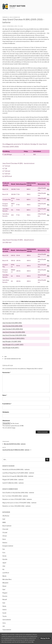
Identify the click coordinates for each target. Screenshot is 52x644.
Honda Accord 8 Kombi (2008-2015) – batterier (16, 469)
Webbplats (6, 412)
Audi (4, 519)
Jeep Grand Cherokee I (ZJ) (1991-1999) (14, 332)
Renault (5, 599)
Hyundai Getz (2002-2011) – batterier (24, 493)
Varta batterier (7, 620)
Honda (4, 556)
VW (4, 626)
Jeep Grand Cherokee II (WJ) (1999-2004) (14, 335)
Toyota (4, 616)
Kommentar (7, 372)
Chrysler (5, 532)
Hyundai (5, 559)
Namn (5, 395)
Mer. (21, 642)
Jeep (6, 357)
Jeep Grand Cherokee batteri (13, 359)
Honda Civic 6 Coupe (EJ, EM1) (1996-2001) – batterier (18, 476)
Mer (48, 189)
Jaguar (4, 563)
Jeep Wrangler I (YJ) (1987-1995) (12, 341)
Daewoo (5, 543)
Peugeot (5, 593)
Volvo (4, 623)
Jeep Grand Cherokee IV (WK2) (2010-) (14, 338)
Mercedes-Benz (7, 579)
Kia (3, 569)
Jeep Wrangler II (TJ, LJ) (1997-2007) (13, 345)
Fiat (4, 549)
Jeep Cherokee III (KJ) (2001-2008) (12, 326)
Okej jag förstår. (45, 637)
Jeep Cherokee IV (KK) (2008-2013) (13, 329)
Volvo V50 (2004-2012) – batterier (18, 496)
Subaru (5, 610)
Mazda (4, 576)
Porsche (5, 596)
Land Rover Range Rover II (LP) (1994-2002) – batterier (18, 473)
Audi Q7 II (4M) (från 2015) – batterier (13, 483)
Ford (4, 553)
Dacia (4, 539)
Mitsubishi (5, 583)
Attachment (6, 421)
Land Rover (6, 573)
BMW (4, 522)
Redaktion (17, 17)
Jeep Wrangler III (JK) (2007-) (11, 348)
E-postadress (7, 404)
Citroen (5, 536)
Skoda (4, 606)
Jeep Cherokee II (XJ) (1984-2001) (12, 323)
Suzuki (4, 613)
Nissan (4, 586)
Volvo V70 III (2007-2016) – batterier (21, 499)
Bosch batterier (7, 526)
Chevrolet (5, 529)
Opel (4, 589)
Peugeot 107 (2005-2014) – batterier (13, 480)
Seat (4, 603)
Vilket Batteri (17, 6)
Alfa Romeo (6, 516)
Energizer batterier (8, 546)
